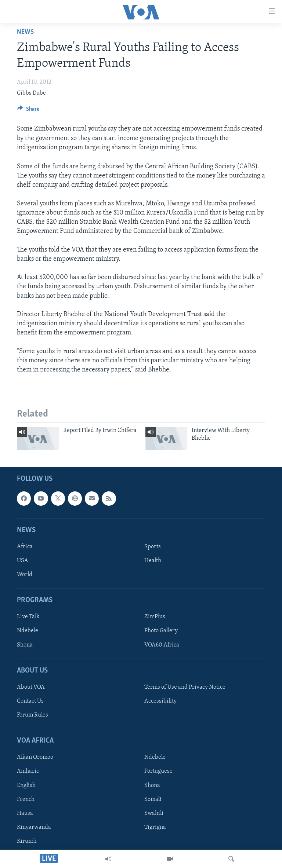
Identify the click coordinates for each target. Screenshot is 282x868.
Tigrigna (155, 827)
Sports (153, 547)
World (25, 575)
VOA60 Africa (162, 645)
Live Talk (28, 617)
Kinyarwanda (34, 827)
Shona (25, 645)
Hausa (25, 813)
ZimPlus (155, 617)
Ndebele (28, 631)
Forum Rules (32, 715)
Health (153, 561)
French (26, 799)
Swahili (154, 813)
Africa (25, 547)
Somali (153, 799)
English (26, 785)
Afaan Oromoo (35, 758)
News (25, 32)
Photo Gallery (161, 631)
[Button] (28, 111)
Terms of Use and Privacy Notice (185, 687)
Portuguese (158, 772)
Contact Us (30, 701)
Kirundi (27, 841)
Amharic (28, 772)
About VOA (31, 687)
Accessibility (160, 701)
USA (23, 561)
